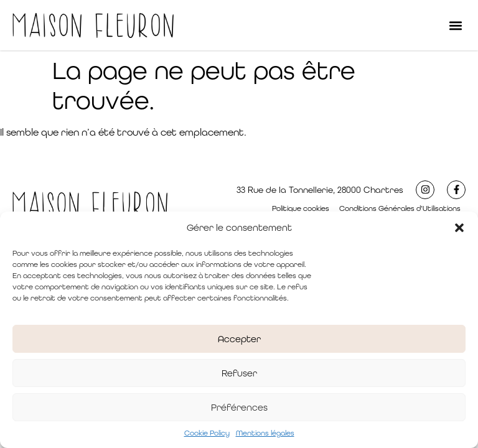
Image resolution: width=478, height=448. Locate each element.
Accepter (239, 339)
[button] (459, 228)
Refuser (239, 373)
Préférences (239, 407)
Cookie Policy (207, 433)
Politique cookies (301, 208)
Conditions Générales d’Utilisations (400, 208)
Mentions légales (265, 433)
